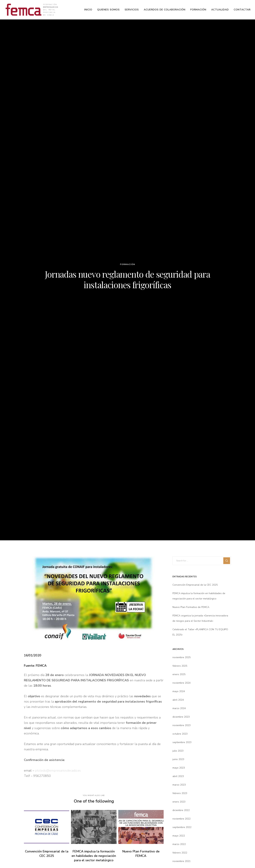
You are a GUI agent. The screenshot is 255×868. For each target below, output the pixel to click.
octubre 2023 (180, 734)
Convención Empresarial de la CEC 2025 (195, 585)
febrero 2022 (180, 853)
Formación (128, 264)
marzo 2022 (179, 844)
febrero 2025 (180, 666)
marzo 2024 (179, 708)
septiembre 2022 (182, 827)
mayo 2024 (179, 691)
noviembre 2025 (182, 657)
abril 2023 (178, 776)
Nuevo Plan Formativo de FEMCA (191, 607)
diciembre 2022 (181, 810)
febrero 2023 (180, 793)
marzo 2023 (179, 785)
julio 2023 (178, 751)
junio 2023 (178, 759)
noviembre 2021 (182, 861)
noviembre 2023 (182, 725)
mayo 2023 (179, 768)
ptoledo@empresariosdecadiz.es (58, 771)
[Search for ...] (202, 561)
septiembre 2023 (182, 742)
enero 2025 (179, 674)
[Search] (227, 561)
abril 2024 (178, 700)
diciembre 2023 (181, 717)
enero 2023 (179, 802)
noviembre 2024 (182, 683)
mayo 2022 (179, 836)
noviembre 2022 (182, 819)
